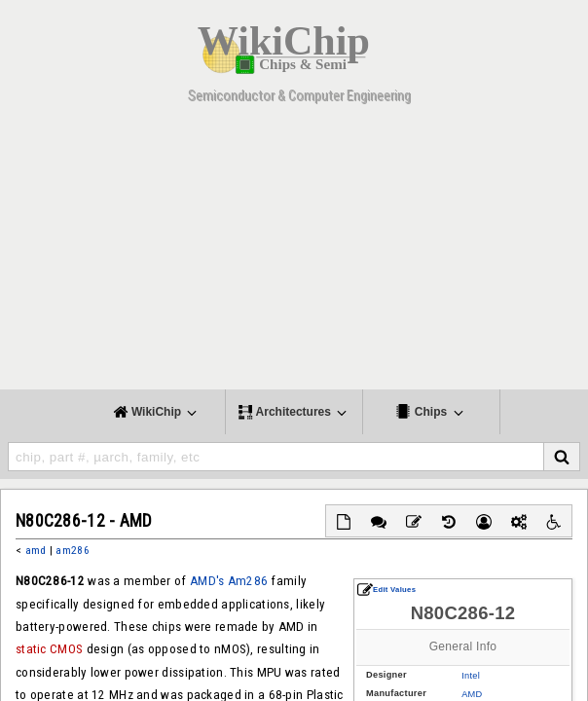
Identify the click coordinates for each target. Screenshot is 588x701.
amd (36, 550)
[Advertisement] (294, 253)
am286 (72, 550)
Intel (471, 676)
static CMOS (49, 649)
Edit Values (386, 590)
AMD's (207, 581)
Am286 (248, 581)
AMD (472, 694)
